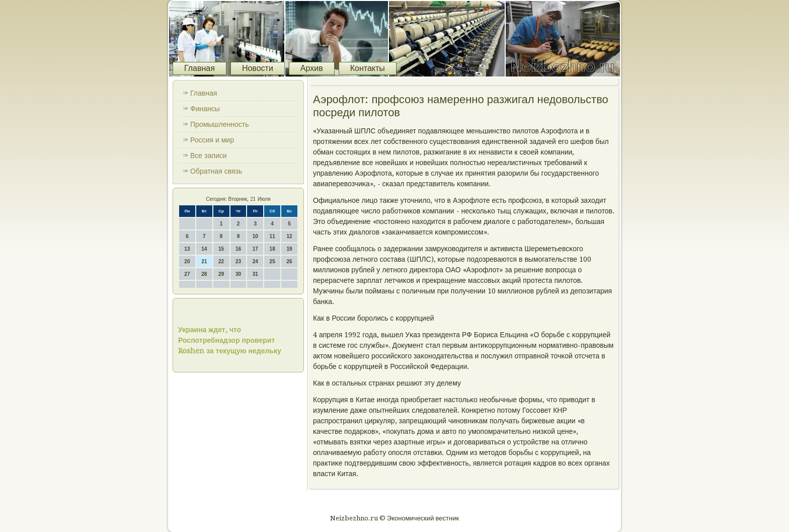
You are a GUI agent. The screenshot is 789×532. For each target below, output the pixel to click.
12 (289, 236)
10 (255, 236)
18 (272, 249)
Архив (312, 68)
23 (238, 261)
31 (255, 274)
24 (255, 261)
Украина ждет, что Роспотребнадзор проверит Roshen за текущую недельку (230, 340)
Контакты (368, 68)
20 (187, 261)
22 (221, 261)
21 (204, 261)
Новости (258, 68)
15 (221, 249)
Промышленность (219, 124)
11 (272, 236)
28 (204, 274)
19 (289, 249)
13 (187, 249)
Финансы (205, 109)
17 (255, 249)
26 (289, 261)
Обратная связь (216, 171)
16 (238, 249)
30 (238, 274)
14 (204, 249)
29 (221, 274)
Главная (200, 68)
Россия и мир (212, 140)
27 (187, 274)
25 (272, 261)
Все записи (209, 156)
